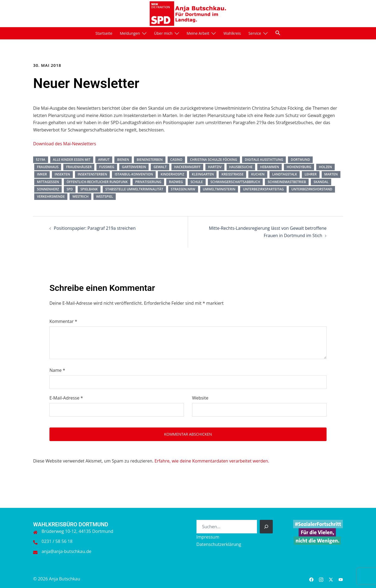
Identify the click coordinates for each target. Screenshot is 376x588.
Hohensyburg (299, 167)
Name (57, 370)
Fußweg (107, 167)
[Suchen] (266, 527)
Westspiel (105, 196)
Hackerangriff (187, 167)
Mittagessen (48, 182)
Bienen (123, 160)
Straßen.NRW (183, 189)
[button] (278, 33)
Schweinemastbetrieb (287, 182)
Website (200, 398)
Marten (331, 174)
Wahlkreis (232, 33)
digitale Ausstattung (264, 160)
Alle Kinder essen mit (72, 160)
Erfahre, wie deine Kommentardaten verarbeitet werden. (212, 461)
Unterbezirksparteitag (263, 189)
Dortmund (300, 160)
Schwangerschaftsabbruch (235, 182)
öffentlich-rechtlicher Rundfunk (97, 182)
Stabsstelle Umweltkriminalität (134, 189)
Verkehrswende (51, 196)
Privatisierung (148, 182)
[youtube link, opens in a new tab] (341, 579)
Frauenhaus (48, 167)
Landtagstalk (285, 174)
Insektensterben (93, 174)
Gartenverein (134, 167)
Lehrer (311, 174)
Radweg (176, 182)
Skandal (321, 182)
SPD (70, 189)
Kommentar (63, 321)
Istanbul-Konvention (134, 174)
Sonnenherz (48, 189)
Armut (104, 160)
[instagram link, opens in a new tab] (321, 579)
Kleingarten (203, 174)
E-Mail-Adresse (66, 398)
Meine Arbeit (198, 33)
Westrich (80, 196)
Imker (42, 174)
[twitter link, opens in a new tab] (331, 579)
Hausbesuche (241, 167)
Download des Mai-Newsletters (65, 144)
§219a (41, 160)
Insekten (62, 174)
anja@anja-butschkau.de (66, 551)
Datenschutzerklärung (219, 544)
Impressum (208, 537)
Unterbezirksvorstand (312, 189)
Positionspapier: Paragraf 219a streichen (95, 228)
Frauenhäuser (79, 167)
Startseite (104, 33)
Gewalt (160, 167)
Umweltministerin (219, 189)
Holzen (325, 167)
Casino (176, 160)
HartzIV (215, 167)
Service (255, 33)
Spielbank (89, 189)
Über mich (163, 33)
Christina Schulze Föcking (214, 160)
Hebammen (270, 167)
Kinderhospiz (172, 174)
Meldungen (130, 33)
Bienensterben (150, 160)
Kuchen (258, 174)
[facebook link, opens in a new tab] (311, 579)
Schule (197, 182)
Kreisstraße (232, 174)
